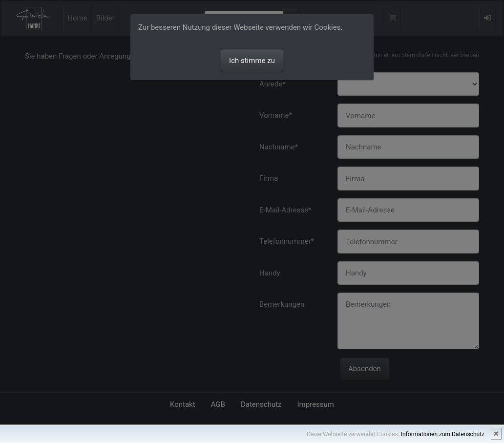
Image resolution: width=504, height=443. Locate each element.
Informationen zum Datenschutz (443, 434)
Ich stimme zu (252, 61)
